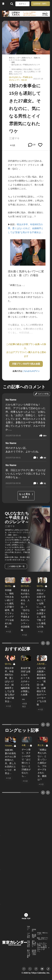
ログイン (22, 4)
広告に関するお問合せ (28, 944)
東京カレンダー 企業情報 (29, 954)
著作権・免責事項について (34, 944)
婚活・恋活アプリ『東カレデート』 (43, 939)
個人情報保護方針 (34, 936)
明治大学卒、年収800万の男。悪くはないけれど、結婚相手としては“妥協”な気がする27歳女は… (26, 228)
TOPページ (28, 928)
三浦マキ (14, 138)
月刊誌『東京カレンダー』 (43, 934)
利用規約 (34, 930)
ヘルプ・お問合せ (28, 935)
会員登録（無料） (40, 4)
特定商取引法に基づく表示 (34, 952)
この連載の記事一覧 (16, 566)
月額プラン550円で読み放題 (26, 364)
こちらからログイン (31, 371)
